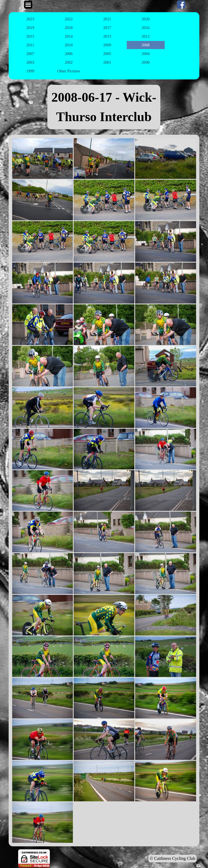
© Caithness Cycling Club (173, 858)
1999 (30, 71)
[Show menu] (28, 5)
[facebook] (181, 5)
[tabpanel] (104, 107)
